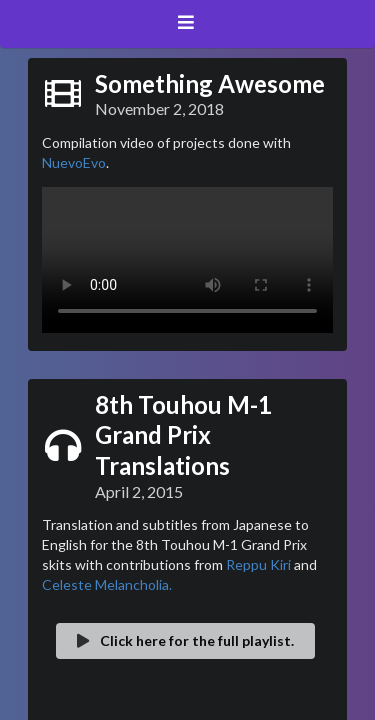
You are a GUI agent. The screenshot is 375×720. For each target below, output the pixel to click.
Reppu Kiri (258, 564)
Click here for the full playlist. (184, 640)
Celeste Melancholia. (107, 584)
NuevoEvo (74, 162)
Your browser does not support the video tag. (187, 260)
